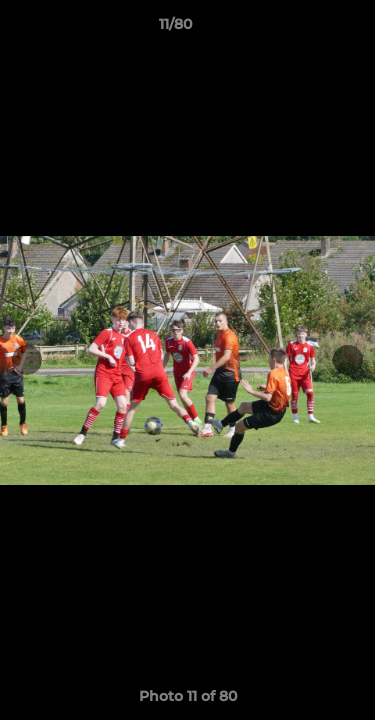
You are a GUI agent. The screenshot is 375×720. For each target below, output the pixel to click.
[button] (303, 29)
